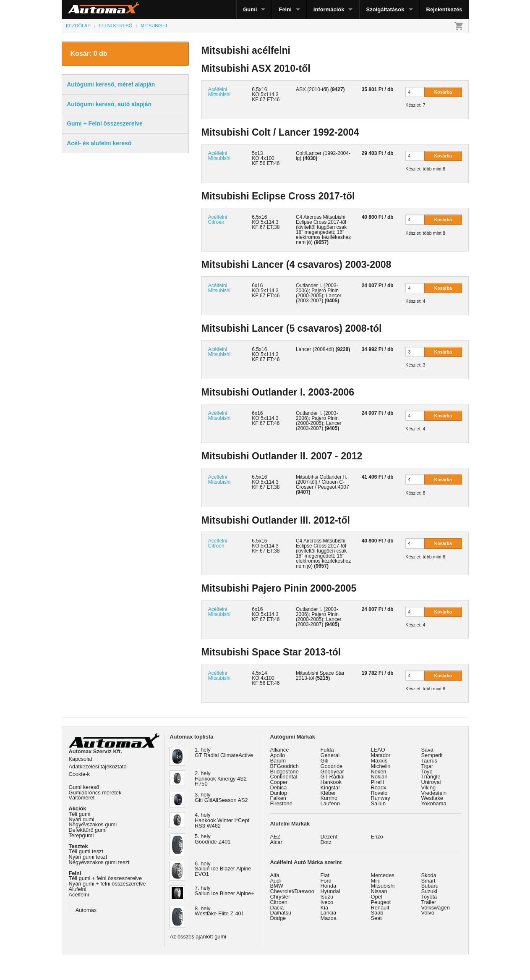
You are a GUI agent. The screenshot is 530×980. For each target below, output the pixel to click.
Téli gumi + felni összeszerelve (106, 878)
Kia (325, 908)
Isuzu (327, 897)
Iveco (327, 902)
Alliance (280, 750)
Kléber (328, 793)
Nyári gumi (82, 819)
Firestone (281, 803)
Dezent (329, 837)
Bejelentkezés (444, 9)
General (330, 755)
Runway (381, 798)
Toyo (427, 772)
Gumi (250, 9)
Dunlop (279, 793)
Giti (325, 761)
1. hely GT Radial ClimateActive (224, 752)
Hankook (331, 782)
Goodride (332, 766)
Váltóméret (82, 798)
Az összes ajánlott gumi (198, 937)
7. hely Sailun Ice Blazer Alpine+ (225, 891)
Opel (377, 897)
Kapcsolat (81, 759)
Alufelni (78, 889)
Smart (428, 881)
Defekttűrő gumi (88, 830)
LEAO (378, 750)
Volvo (428, 913)
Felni (285, 9)
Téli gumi (80, 814)
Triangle (431, 777)
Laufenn (330, 803)
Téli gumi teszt (86, 851)
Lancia (329, 913)
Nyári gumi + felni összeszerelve (107, 884)
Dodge (278, 918)
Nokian (379, 777)
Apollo (278, 755)
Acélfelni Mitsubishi (219, 92)
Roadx (379, 787)
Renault (380, 908)
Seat (376, 918)
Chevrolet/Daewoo (292, 891)
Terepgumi (81, 835)
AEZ (275, 837)
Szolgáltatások (385, 9)
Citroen (279, 902)
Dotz (326, 842)
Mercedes (383, 875)
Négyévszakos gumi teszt (99, 862)
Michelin (381, 766)
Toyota (429, 897)
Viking (429, 787)
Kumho (329, 798)
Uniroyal (431, 782)
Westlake (432, 798)
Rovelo (379, 793)
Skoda (429, 875)
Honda (329, 886)
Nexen (379, 772)
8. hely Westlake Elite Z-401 (219, 911)
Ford (326, 881)
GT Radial (333, 777)
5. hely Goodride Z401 (213, 839)
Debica (279, 787)
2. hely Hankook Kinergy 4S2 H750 (221, 779)
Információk (329, 9)
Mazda (329, 918)
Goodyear (332, 772)
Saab (377, 913)
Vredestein (434, 793)
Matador (381, 755)
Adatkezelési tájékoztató (98, 766)
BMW (277, 886)
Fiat (325, 875)
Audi (276, 881)
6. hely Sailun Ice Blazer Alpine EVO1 (223, 869)
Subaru (430, 886)
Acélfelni (79, 895)
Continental (284, 777)
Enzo (377, 837)
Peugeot (381, 902)
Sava (427, 750)
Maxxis (379, 761)
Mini (376, 881)
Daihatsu (281, 913)
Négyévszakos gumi (93, 824)
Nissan (379, 891)
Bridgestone (285, 772)
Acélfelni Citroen (218, 220)
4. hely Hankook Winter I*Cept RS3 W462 (222, 820)
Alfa (275, 875)
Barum (278, 761)
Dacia (277, 908)
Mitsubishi (383, 886)
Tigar (427, 766)
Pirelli (377, 782)
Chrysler (280, 897)
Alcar (276, 842)
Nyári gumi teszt (88, 857)
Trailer (429, 902)
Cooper (279, 782)
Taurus (429, 761)
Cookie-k (80, 774)
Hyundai (330, 891)
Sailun (379, 803)
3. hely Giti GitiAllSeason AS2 (221, 797)
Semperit (432, 755)
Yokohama (434, 803)
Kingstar (330, 787)
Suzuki (429, 891)
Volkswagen (436, 908)
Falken (278, 798)
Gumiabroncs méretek (95, 793)
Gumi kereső (84, 787)
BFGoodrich (285, 766)
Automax (86, 910)
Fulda (327, 750)
